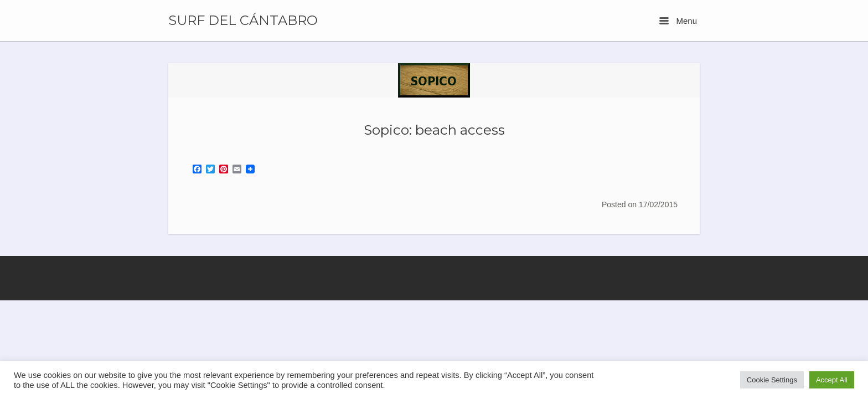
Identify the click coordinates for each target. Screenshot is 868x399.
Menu (678, 21)
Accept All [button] (832, 380)
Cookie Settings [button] (772, 380)
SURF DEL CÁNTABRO (243, 21)
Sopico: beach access (434, 130)
